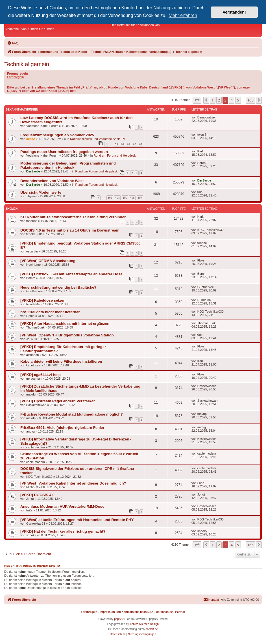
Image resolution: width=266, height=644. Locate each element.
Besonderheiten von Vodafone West (52, 181)
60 (123, 144)
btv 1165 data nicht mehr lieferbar (50, 312)
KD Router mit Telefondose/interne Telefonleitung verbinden (73, 217)
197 (140, 198)
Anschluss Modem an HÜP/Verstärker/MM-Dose (62, 506)
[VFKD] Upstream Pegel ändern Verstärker (58, 401)
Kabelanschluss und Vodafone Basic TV (98, 139)
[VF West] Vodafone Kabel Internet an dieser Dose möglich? (73, 483)
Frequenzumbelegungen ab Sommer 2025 (57, 135)
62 (134, 144)
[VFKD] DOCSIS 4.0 (37, 495)
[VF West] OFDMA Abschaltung (48, 261)
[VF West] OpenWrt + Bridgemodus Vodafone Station (67, 335)
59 (116, 144)
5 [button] (238, 100)
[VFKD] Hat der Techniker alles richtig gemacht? (63, 531)
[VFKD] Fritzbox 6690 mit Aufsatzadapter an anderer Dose (71, 274)
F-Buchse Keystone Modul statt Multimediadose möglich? (72, 414)
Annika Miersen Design (144, 624)
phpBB (118, 619)
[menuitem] (13, 43)
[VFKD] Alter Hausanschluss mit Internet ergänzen (65, 324)
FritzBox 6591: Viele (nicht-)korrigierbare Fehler (62, 428)
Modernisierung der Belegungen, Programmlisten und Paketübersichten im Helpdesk (68, 165)
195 (125, 198)
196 (132, 198)
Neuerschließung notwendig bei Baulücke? (58, 287)
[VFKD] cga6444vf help (41, 375)
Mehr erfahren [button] (183, 15)
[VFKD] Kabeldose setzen (43, 300)
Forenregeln (15, 77)
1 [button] (212, 100)
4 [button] (232, 100)
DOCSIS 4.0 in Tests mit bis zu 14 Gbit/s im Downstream (70, 230)
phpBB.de (152, 629)
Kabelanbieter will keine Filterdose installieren (61, 361)
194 (117, 198)
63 (141, 144)
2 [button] (219, 100)
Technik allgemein (27, 64)
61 (128, 144)
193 (110, 198)
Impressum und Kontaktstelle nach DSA (127, 612)
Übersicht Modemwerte (41, 192)
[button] (197, 100)
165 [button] (250, 100)
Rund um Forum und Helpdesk (115, 155)
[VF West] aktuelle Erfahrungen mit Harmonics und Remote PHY (77, 520)
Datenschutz (164, 612)
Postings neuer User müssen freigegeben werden (64, 152)
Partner (180, 612)
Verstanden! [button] (234, 12)
